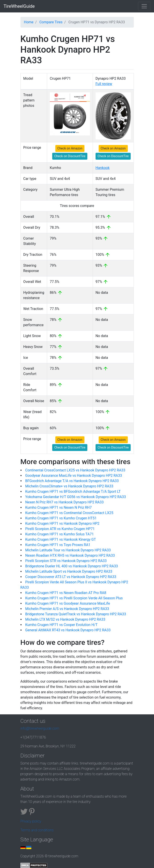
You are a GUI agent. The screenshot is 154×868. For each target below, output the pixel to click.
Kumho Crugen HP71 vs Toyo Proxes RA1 (58, 545)
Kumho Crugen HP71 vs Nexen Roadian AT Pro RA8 (66, 593)
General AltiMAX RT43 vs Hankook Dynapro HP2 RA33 (68, 630)
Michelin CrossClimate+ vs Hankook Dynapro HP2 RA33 (69, 486)
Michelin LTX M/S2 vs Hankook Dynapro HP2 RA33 (65, 619)
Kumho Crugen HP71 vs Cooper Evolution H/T (61, 625)
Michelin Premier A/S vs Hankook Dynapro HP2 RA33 (67, 609)
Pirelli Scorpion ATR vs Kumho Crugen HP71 (60, 529)
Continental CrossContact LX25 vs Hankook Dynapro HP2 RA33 (75, 470)
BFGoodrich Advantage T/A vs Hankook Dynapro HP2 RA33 (72, 481)
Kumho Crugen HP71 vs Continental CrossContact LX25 (69, 513)
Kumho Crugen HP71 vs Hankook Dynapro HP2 (62, 523)
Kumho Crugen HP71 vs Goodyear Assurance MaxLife (68, 603)
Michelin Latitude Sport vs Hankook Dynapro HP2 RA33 (69, 571)
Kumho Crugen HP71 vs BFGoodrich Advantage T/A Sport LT (73, 492)
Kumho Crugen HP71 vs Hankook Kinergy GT (61, 539)
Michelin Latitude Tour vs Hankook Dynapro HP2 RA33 (68, 550)
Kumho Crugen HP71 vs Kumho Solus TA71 (60, 534)
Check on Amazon (70, 148)
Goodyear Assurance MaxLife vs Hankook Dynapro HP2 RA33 (74, 476)
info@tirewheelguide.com (40, 728)
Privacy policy (31, 821)
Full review (104, 84)
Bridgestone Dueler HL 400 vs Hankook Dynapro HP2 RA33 (72, 566)
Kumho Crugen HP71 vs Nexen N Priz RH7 (59, 507)
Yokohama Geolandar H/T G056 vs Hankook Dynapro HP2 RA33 (76, 497)
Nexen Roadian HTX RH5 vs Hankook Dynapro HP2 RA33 (70, 555)
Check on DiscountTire (70, 156)
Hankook (103, 168)
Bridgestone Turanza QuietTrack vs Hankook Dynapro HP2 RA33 (76, 614)
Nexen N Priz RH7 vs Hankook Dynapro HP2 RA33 (65, 502)
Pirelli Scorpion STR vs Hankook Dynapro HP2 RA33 (66, 561)
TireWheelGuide (19, 6)
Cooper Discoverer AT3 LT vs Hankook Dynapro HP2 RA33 (71, 577)
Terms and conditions (37, 830)
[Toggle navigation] (144, 6)
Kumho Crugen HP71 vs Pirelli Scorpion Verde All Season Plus (74, 598)
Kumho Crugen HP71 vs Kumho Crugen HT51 (61, 518)
